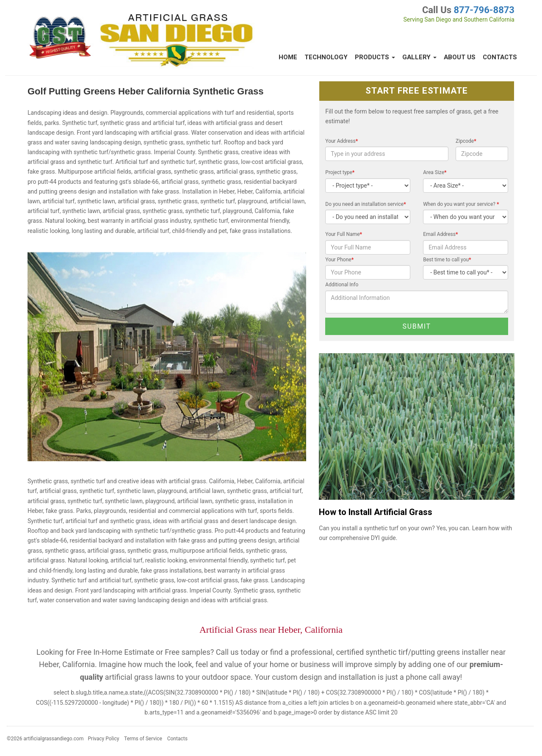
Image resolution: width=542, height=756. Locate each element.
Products (375, 57)
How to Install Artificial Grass (376, 512)
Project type (340, 172)
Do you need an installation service (365, 204)
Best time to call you (447, 260)
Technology (326, 57)
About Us (460, 57)
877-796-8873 (484, 10)
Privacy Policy (104, 739)
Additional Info (342, 285)
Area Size (435, 172)
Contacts (500, 57)
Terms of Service (143, 739)
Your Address (342, 141)
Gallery (419, 57)
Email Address (440, 234)
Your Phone (339, 260)
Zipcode (466, 141)
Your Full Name (344, 234)
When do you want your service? (461, 204)
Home (288, 57)
